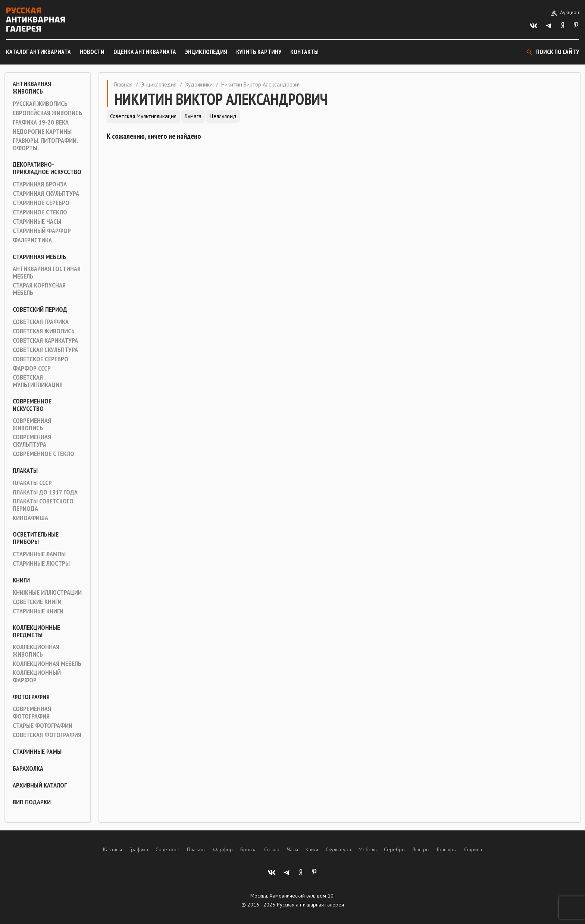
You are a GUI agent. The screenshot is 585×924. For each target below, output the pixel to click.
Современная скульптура (32, 441)
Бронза (248, 849)
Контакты (304, 52)
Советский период (40, 309)
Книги (21, 580)
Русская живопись (40, 104)
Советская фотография (47, 735)
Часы (292, 849)
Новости (92, 52)
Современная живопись (32, 424)
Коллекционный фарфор (37, 676)
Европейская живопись (47, 113)
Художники (199, 84)
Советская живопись (44, 331)
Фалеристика (32, 240)
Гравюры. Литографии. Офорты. (45, 144)
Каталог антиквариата (38, 52)
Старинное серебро (41, 203)
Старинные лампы (39, 554)
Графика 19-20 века (41, 122)
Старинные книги (38, 611)
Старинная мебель (39, 257)
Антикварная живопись (32, 88)
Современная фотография (32, 713)
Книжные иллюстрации (47, 593)
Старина (473, 849)
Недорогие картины (42, 132)
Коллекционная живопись (36, 651)
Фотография (31, 697)
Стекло (272, 849)
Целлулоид (223, 116)
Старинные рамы (37, 752)
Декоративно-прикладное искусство (47, 168)
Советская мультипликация (38, 381)
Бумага (193, 116)
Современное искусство (32, 405)
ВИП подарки (32, 802)
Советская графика (41, 322)
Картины (112, 849)
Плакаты (25, 471)
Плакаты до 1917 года (45, 492)
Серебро (394, 849)
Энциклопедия (206, 52)
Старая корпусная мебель (39, 289)
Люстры (421, 849)
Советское (168, 849)
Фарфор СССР (32, 368)
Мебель (367, 849)
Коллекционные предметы (36, 631)
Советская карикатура (45, 340)
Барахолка (28, 769)
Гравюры (447, 849)
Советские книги (37, 602)
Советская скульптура (45, 350)
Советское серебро (40, 359)
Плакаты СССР (32, 483)
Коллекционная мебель (47, 664)
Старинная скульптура (46, 194)
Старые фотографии (43, 726)
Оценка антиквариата (145, 52)
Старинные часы (37, 221)
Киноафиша (30, 518)
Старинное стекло (40, 212)
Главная (123, 84)
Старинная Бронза (40, 184)
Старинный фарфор (42, 231)
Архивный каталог (40, 785)
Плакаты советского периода (43, 505)
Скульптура (338, 849)
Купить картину (259, 52)
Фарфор (223, 849)
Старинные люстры (41, 563)
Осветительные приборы (36, 538)
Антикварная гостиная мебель (47, 273)
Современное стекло (43, 454)
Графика (139, 849)
